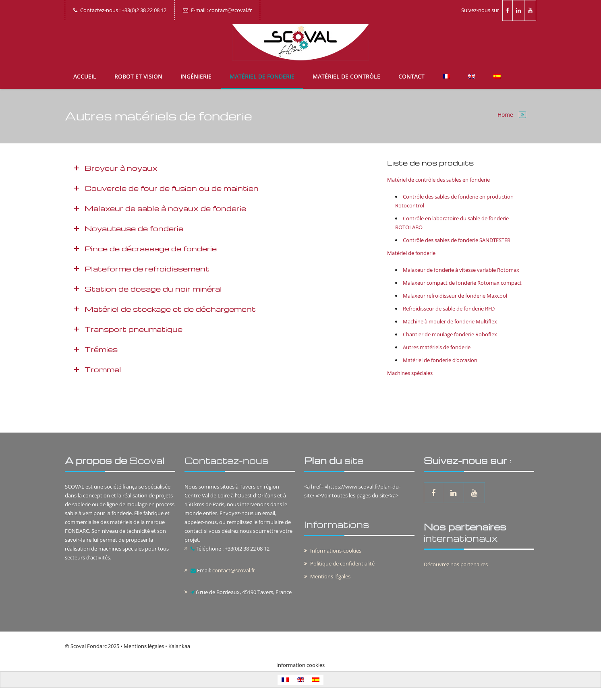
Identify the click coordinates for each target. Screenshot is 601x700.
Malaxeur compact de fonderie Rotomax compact (462, 283)
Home (505, 115)
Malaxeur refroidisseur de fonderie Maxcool (455, 296)
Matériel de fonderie (262, 76)
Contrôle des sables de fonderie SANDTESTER (457, 240)
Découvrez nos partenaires (456, 564)
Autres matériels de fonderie (437, 347)
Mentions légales (330, 576)
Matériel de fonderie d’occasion (440, 360)
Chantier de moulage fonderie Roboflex (450, 334)
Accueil (85, 76)
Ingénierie (196, 76)
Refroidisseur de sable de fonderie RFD (449, 309)
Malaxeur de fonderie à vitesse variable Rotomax (461, 270)
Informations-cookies (336, 551)
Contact (411, 76)
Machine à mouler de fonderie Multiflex (450, 321)
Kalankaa (179, 646)
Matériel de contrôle (346, 76)
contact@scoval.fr (234, 570)
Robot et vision (138, 76)
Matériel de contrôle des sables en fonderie (438, 180)
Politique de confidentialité (342, 563)
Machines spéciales (410, 373)
